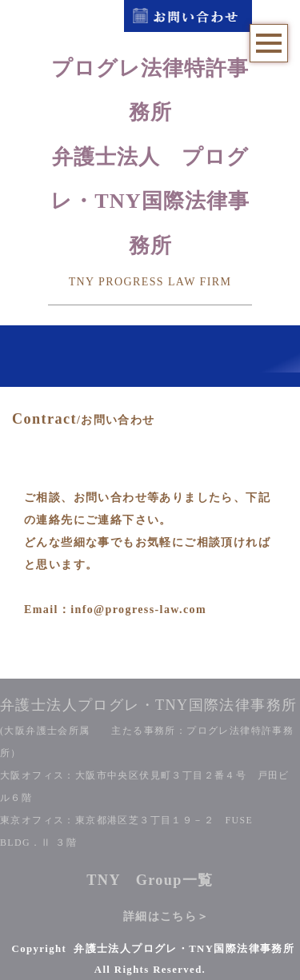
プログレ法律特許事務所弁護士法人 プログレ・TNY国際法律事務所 (150, 157)
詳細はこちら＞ (166, 916)
